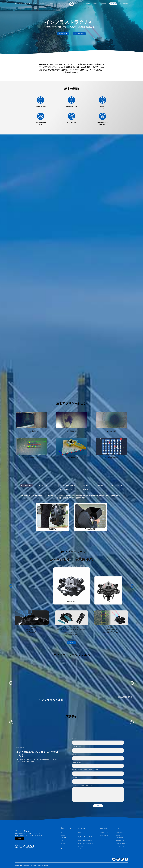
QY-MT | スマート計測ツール (85, 841)
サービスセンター (120, 841)
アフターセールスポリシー (122, 843)
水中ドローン (66, 828)
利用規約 (46, 866)
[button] (11, 722)
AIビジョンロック (83, 849)
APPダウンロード (120, 846)
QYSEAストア (119, 835)
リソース (119, 828)
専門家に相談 (79, 33)
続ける (19, 839)
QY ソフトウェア (85, 837)
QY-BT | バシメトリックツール (86, 843)
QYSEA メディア (104, 835)
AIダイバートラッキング (84, 846)
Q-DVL (80, 832)
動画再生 (63, 33)
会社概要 (104, 828)
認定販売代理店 (119, 838)
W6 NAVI (63, 843)
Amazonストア (119, 832)
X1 (61, 849)
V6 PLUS (63, 846)
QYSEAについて (104, 832)
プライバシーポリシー (38, 866)
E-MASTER (63, 838)
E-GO (62, 841)
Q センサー (83, 828)
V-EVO (62, 832)
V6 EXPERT (63, 835)
